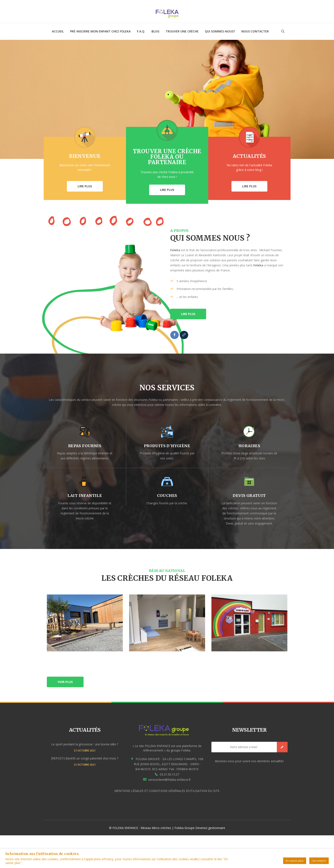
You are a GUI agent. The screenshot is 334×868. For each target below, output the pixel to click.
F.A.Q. (141, 31)
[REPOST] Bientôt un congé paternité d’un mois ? (85, 758)
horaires (249, 446)
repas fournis (85, 446)
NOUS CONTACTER (255, 31)
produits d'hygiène (167, 446)
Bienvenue (85, 156)
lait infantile (85, 496)
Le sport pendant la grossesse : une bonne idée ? (85, 744)
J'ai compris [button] (319, 861)
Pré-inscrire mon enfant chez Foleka (100, 31)
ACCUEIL (58, 31)
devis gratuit (249, 496)
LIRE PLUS (85, 186)
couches (167, 496)
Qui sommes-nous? (220, 31)
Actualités (249, 156)
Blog (155, 31)
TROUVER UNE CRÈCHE (182, 31)
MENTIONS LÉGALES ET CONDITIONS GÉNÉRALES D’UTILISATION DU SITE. (167, 791)
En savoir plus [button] (295, 861)
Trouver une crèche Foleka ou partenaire (167, 157)
